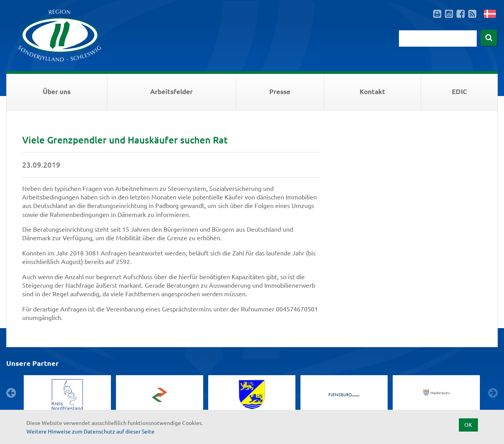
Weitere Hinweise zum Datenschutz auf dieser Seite (90, 431)
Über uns (57, 92)
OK (468, 425)
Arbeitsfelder (171, 92)
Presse (280, 92)
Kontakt (372, 92)
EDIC (459, 92)
